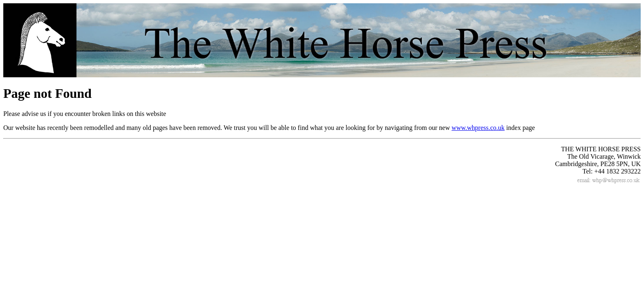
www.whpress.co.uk (478, 128)
